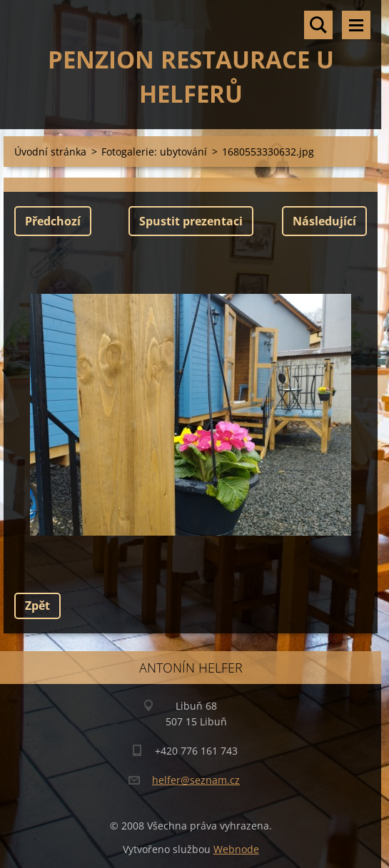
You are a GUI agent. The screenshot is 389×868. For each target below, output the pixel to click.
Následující (324, 221)
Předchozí (53, 221)
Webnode (236, 849)
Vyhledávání (318, 25)
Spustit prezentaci (191, 221)
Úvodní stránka (50, 152)
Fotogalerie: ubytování (154, 152)
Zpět (37, 606)
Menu (356, 25)
